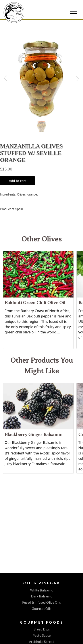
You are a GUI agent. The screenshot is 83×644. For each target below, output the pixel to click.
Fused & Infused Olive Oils (41, 602)
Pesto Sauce (42, 635)
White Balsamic (41, 590)
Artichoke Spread (42, 642)
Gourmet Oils (41, 609)
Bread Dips (42, 629)
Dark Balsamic (41, 596)
